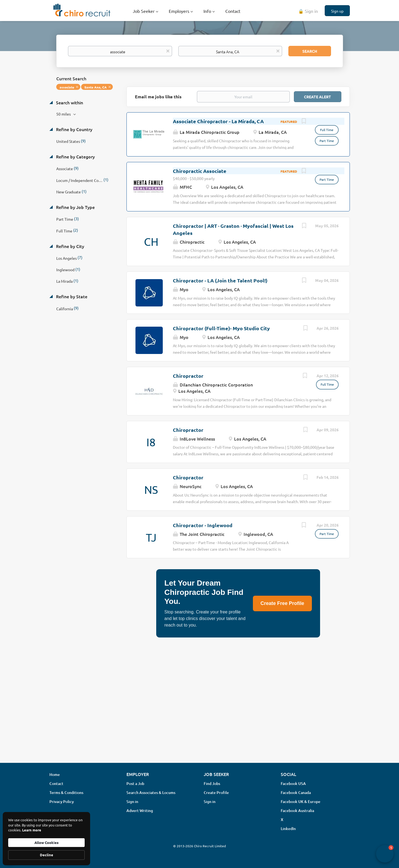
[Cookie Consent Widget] (46, 839)
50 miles (64, 114)
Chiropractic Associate (200, 171)
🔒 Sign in (308, 11)
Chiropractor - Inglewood (203, 525)
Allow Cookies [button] (46, 842)
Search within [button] (69, 102)
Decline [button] (47, 855)
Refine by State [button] (71, 296)
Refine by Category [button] (75, 157)
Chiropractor (188, 376)
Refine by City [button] (70, 246)
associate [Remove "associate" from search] (67, 87)
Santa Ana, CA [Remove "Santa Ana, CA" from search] (96, 87)
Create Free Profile (282, 603)
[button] (385, 854)
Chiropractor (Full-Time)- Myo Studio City (221, 328)
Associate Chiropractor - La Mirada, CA (218, 121)
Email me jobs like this (158, 97)
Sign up (337, 11)
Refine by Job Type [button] (75, 207)
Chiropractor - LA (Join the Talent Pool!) (220, 280)
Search (310, 51)
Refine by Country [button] (74, 129)
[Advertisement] (200, 715)
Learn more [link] (32, 830)
